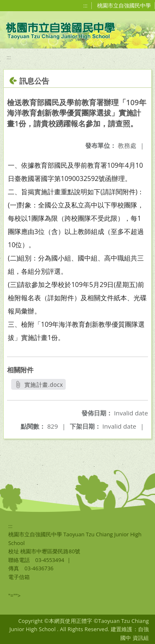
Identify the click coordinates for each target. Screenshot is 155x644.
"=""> (14, 596)
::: (86, 5)
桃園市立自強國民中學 (124, 5)
